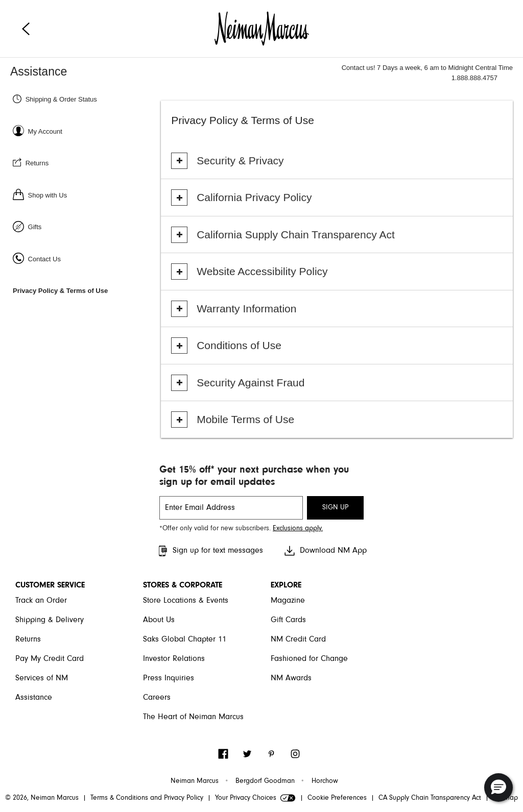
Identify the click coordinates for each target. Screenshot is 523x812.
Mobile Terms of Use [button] (245, 419)
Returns (28, 639)
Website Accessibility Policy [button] (262, 271)
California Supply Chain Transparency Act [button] (296, 235)
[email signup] (231, 508)
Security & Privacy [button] (240, 161)
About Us (159, 620)
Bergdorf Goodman (265, 781)
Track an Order (41, 601)
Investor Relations (174, 659)
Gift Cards (288, 620)
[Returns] (86, 163)
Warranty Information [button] (246, 309)
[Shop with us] (86, 195)
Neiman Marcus (195, 781)
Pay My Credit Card (50, 659)
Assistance (34, 698)
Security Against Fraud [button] (251, 383)
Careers (157, 698)
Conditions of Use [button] (239, 345)
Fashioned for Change (309, 659)
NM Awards (291, 678)
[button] (498, 788)
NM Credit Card (298, 639)
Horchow (325, 781)
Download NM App (325, 551)
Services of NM (42, 678)
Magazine (288, 601)
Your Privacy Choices (255, 798)
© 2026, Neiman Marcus (42, 798)
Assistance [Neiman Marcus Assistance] (39, 71)
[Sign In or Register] (86, 131)
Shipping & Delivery (50, 620)
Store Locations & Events (186, 601)
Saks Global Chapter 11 (185, 639)
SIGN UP (335, 508)
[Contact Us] (86, 259)
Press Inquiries (169, 678)
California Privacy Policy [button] (254, 197)
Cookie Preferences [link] (337, 798)
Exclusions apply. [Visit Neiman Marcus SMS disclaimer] (298, 529)
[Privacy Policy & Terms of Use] (86, 290)
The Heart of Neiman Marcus (193, 717)
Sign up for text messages (210, 551)
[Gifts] (86, 226)
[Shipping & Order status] (86, 99)
